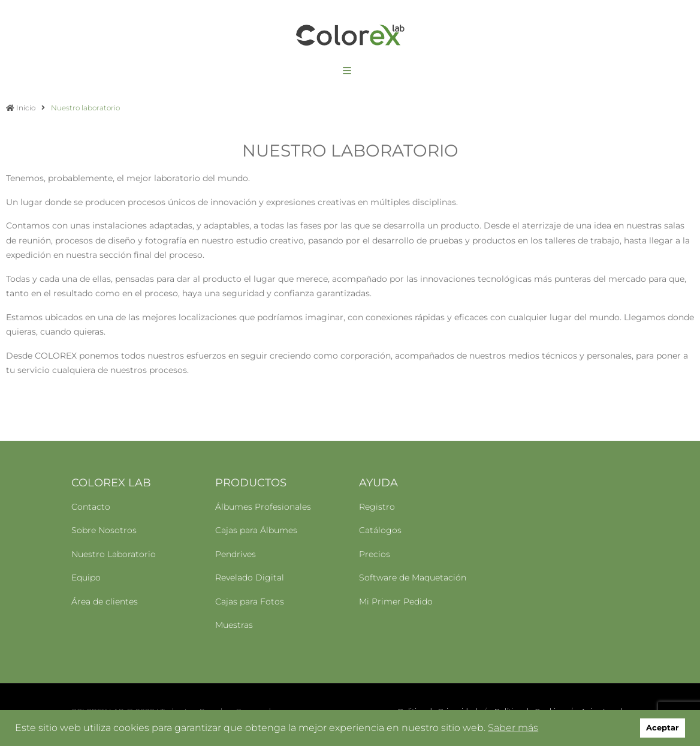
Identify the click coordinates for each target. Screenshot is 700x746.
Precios (375, 554)
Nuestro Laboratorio (114, 554)
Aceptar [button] (663, 728)
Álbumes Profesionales (263, 507)
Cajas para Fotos (250, 601)
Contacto (91, 507)
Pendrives (236, 554)
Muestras (234, 625)
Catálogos (380, 530)
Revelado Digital (250, 577)
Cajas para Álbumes (256, 530)
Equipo (86, 577)
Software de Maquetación (413, 577)
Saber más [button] (513, 728)
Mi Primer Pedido (396, 601)
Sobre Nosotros (104, 530)
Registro (377, 507)
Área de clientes (105, 601)
